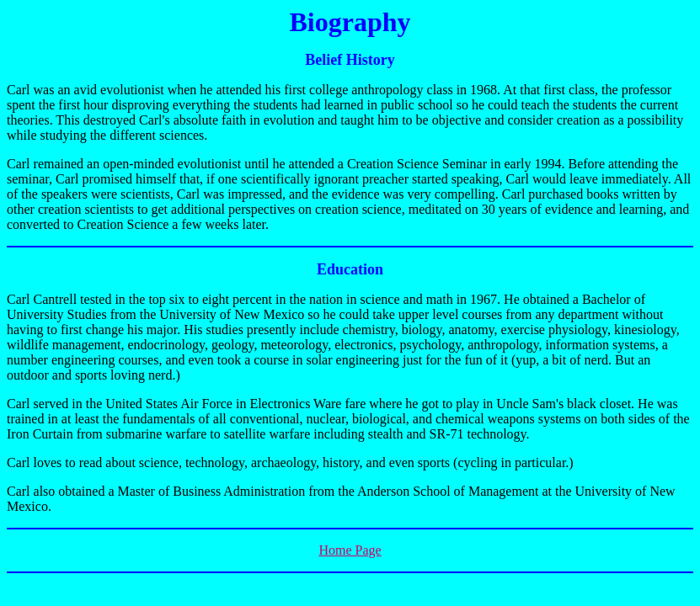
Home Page (350, 550)
